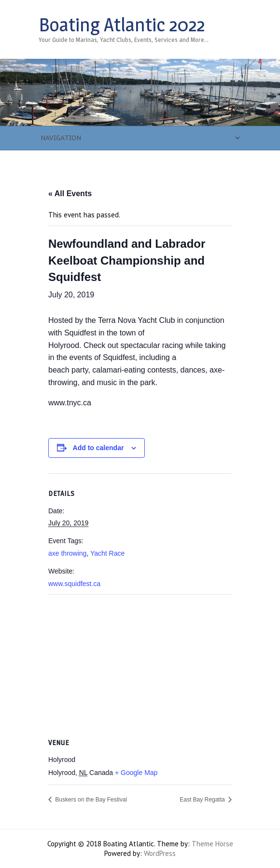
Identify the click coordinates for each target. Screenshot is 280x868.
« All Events (70, 194)
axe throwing (67, 553)
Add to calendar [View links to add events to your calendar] (98, 448)
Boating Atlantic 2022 (122, 25)
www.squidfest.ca (74, 584)
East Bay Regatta (203, 800)
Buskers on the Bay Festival (90, 800)
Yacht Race (107, 553)
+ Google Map (136, 773)
